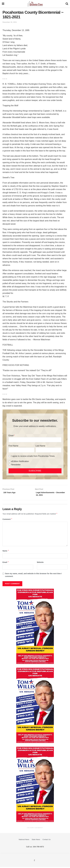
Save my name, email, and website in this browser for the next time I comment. (33, 576)
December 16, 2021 (10, 22)
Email (11, 436)
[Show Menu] (3, 4)
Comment (7, 520)
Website (40, 563)
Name (6, 552)
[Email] (35, 440)
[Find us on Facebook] (34, 861)
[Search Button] (67, 4)
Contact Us (46, 840)
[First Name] (21, 450)
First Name (13, 446)
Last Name (40, 446)
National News (24, 840)
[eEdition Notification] (9, 461)
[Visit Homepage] (35, 4)
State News (36, 840)
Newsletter (16, 465)
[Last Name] (49, 450)
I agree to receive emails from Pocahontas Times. (33, 456)
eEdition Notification (20, 461)
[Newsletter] (9, 465)
